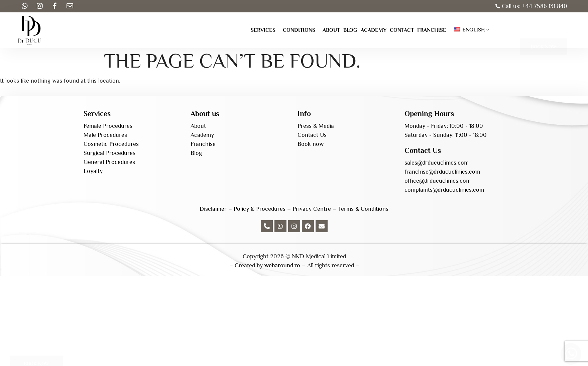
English (469, 30)
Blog (350, 30)
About (331, 30)
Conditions (299, 30)
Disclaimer (213, 209)
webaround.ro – (285, 265)
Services (263, 30)
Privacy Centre (312, 209)
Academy (374, 30)
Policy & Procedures (260, 209)
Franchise (432, 30)
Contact (402, 30)
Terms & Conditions (363, 209)
